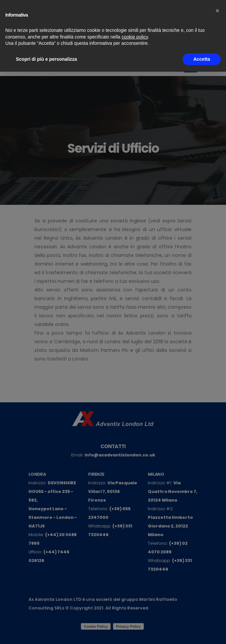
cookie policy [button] (135, 37)
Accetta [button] (202, 59)
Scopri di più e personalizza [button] (46, 59)
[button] (217, 11)
